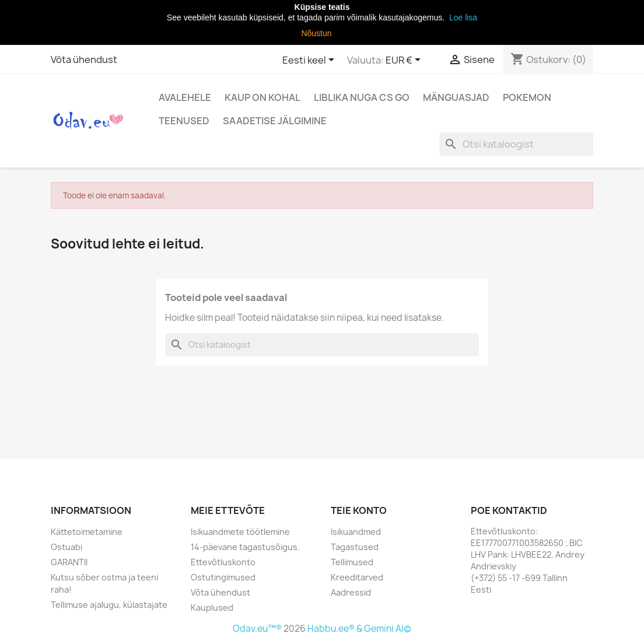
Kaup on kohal (262, 97)
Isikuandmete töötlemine (240, 532)
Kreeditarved (357, 577)
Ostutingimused (223, 577)
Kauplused (212, 608)
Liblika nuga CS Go (362, 97)
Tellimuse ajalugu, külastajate (109, 605)
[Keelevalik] (310, 61)
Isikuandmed (356, 532)
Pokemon (527, 97)
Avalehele (185, 97)
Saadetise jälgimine (275, 121)
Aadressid (351, 592)
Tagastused (355, 547)
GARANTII (69, 562)
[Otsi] (516, 144)
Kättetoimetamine (87, 532)
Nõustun (316, 33)
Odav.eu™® (258, 629)
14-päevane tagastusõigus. (245, 547)
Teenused (184, 121)
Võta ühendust (84, 60)
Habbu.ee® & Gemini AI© (359, 629)
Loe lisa (462, 17)
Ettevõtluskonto (223, 562)
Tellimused (352, 562)
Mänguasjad (456, 97)
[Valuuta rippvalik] (405, 61)
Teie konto (359, 510)
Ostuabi (66, 547)
